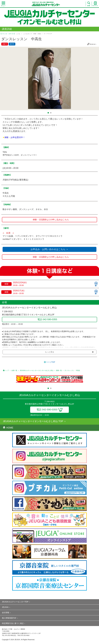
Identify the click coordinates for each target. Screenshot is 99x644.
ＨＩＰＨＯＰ (48, 34)
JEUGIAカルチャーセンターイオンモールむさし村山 (37, 370)
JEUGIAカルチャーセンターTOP (15, 602)
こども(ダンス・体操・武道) (32, 34)
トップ (7, 370)
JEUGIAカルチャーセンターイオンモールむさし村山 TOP (33, 421)
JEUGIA (5, 607)
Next (96, 79)
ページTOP (51, 362)
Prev (3, 79)
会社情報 (6, 613)
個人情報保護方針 (9, 618)
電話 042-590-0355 (50, 410)
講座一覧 (59, 370)
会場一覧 (14, 370)
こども (18, 34)
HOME (8, 428)
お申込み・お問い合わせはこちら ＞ (49, 249)
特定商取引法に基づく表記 (13, 623)
